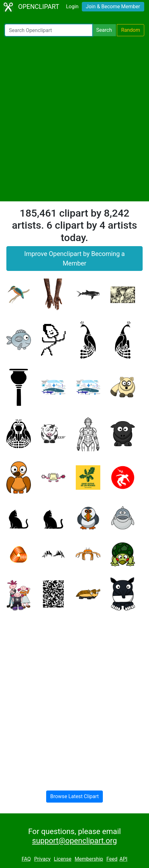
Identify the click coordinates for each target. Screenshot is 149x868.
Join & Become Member (113, 7)
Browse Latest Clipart (75, 796)
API (123, 859)
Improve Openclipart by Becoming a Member (74, 259)
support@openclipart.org (74, 841)
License (63, 859)
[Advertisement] (74, 119)
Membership (89, 859)
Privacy (42, 859)
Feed (112, 859)
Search (104, 30)
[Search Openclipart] (49, 30)
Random (131, 30)
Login (72, 7)
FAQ (26, 859)
